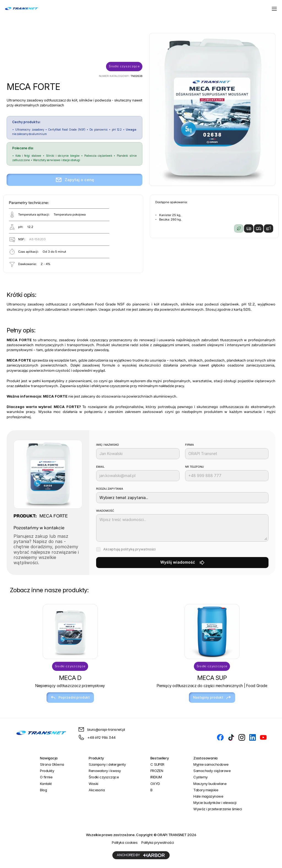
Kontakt (46, 784)
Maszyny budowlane (210, 784)
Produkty (47, 771)
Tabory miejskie (206, 790)
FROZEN (157, 771)
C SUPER (157, 764)
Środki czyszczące (104, 777)
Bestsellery (160, 758)
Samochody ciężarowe (212, 771)
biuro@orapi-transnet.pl (106, 729)
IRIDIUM (156, 777)
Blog (43, 790)
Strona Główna (52, 764)
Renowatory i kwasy (105, 771)
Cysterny (200, 777)
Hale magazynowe (208, 796)
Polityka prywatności (158, 842)
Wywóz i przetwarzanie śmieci (218, 809)
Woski (93, 784)
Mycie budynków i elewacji (215, 803)
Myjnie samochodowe (211, 764)
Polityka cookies (125, 842)
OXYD (155, 784)
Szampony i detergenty (107, 764)
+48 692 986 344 (101, 737)
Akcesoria (97, 790)
